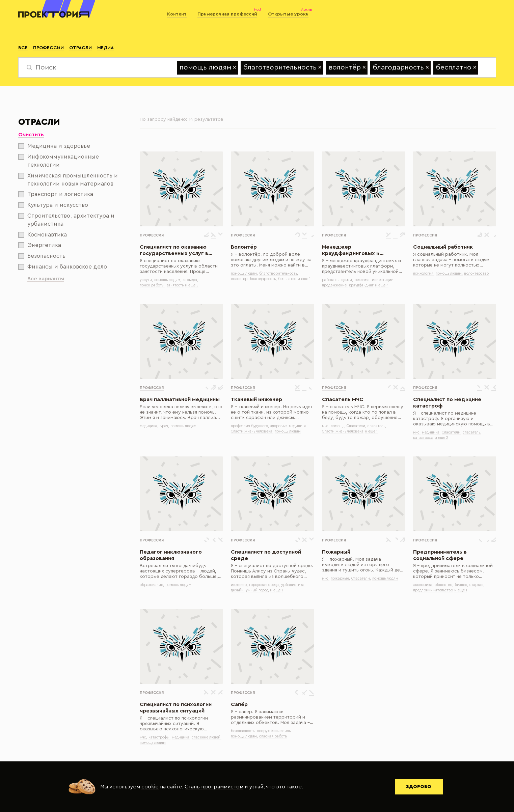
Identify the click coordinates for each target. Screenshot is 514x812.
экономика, (423, 585)
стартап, (477, 585)
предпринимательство (433, 590)
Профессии (48, 48)
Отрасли (80, 48)
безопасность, (243, 731)
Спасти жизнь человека (343, 431)
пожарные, (340, 578)
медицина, (149, 426)
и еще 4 (382, 285)
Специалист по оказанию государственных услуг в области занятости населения (180, 250)
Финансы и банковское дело (63, 267)
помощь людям (183, 426)
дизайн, (238, 590)
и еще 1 (304, 279)
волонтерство (476, 273)
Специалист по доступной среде (266, 555)
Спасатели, (356, 426)
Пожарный (336, 552)
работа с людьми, (337, 280)
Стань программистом (214, 787)
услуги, (146, 280)
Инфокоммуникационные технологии (59, 161)
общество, (444, 585)
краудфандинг (361, 285)
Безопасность (42, 256)
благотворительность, (279, 273)
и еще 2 (441, 438)
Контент (177, 14)
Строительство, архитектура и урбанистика (66, 220)
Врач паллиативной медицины (180, 399)
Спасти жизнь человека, (252, 431)
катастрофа (423, 438)
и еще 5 (192, 285)
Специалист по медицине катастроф (447, 403)
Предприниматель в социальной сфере (440, 555)
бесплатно (287, 279)
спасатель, (377, 426)
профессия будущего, (250, 426)
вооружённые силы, (275, 731)
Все (23, 48)
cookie (150, 787)
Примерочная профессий (227, 14)
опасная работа (273, 736)
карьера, (190, 280)
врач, (164, 426)
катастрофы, (159, 737)
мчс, (326, 426)
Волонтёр (244, 247)
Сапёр (239, 704)
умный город (257, 590)
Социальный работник (443, 247)
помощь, (338, 426)
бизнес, (461, 585)
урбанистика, (293, 585)
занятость (175, 285)
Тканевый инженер (256, 399)
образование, (152, 585)
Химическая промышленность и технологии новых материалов (68, 180)
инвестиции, (383, 280)
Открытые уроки (288, 14)
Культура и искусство (53, 205)
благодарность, (263, 279)
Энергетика (40, 245)
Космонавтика (43, 235)
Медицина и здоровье (54, 146)
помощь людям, (168, 280)
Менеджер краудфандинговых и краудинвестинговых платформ (351, 250)
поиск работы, (153, 285)
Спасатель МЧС (343, 399)
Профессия (152, 235)
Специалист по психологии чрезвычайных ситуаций (176, 708)
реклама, (362, 280)
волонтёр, (240, 279)
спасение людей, (207, 737)
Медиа (105, 48)
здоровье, (279, 426)
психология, (424, 273)
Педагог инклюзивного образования (171, 555)
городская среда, (264, 585)
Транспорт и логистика (56, 194)
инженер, (239, 585)
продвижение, (335, 285)
